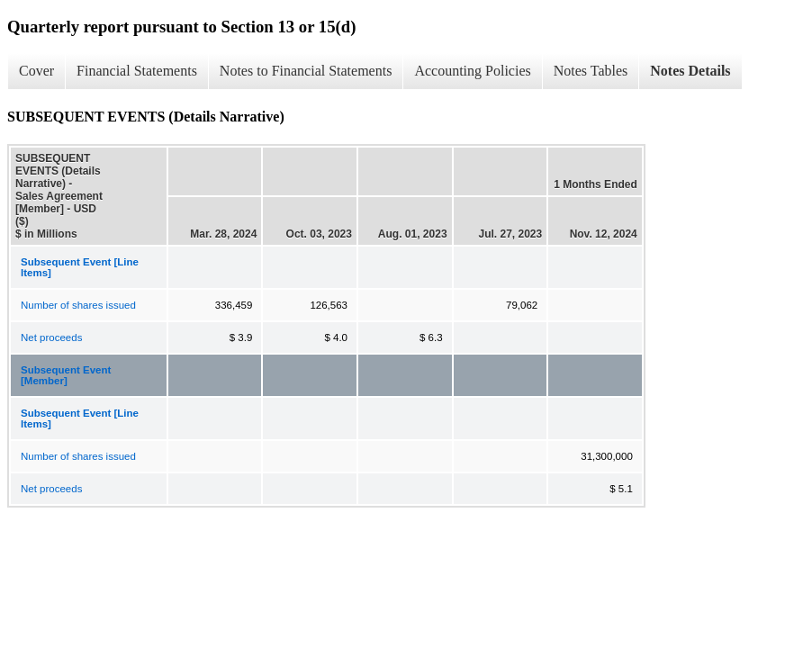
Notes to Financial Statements (306, 71)
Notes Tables (591, 71)
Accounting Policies (472, 71)
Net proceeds (51, 337)
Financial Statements (137, 71)
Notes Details (690, 71)
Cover (36, 71)
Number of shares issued (78, 305)
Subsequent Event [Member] (66, 375)
